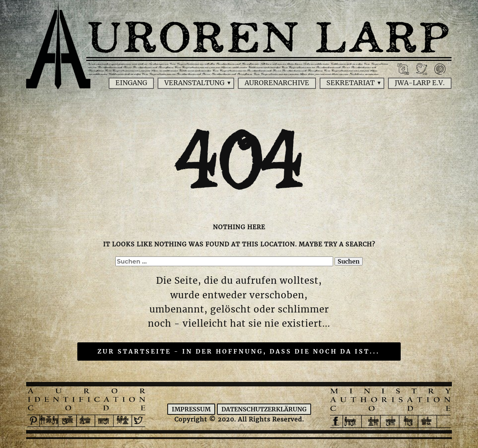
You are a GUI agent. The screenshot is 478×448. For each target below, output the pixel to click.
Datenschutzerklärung (264, 409)
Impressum (191, 409)
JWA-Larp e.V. (420, 83)
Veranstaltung (194, 83)
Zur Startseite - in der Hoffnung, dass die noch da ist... (239, 351)
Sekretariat (350, 83)
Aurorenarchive (277, 83)
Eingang (131, 83)
